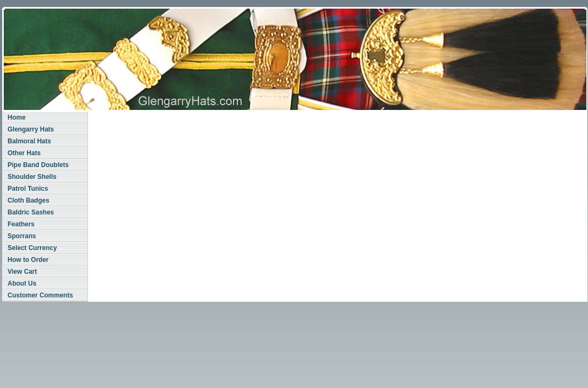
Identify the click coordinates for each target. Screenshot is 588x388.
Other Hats (24, 153)
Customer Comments (40, 295)
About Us (22, 283)
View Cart (22, 272)
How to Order (28, 260)
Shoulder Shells (32, 177)
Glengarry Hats (31, 129)
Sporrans (22, 236)
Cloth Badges (28, 200)
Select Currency (32, 248)
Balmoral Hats (29, 141)
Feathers (21, 224)
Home (16, 117)
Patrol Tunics (28, 189)
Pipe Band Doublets (38, 165)
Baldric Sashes (31, 212)
